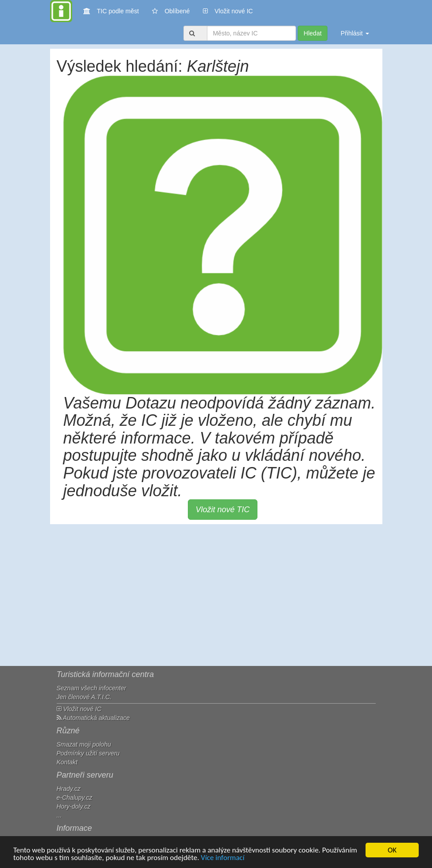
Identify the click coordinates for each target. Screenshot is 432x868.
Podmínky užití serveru (88, 753)
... (59, 815)
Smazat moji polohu (84, 744)
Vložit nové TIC (222, 510)
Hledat (312, 33)
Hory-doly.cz (74, 806)
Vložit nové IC (228, 10)
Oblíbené (171, 11)
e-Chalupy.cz (75, 798)
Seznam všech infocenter (91, 688)
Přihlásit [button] (355, 33)
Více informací (222, 858)
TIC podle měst (111, 10)
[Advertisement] (216, 595)
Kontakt (67, 762)
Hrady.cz (69, 789)
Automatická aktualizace (93, 718)
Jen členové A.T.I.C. (84, 697)
